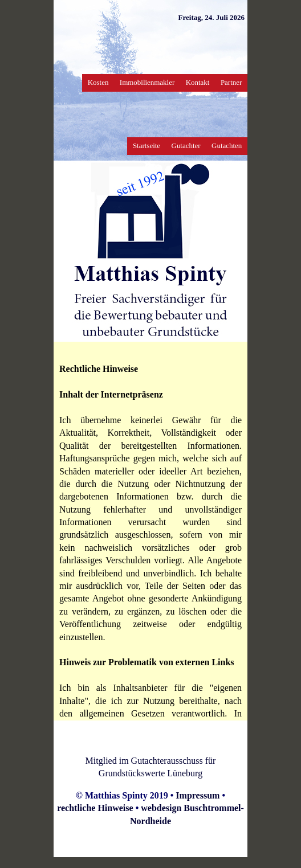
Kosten (98, 82)
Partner (231, 82)
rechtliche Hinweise (95, 808)
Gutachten (227, 146)
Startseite (147, 146)
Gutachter (186, 146)
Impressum (198, 795)
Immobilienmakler (147, 82)
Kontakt (198, 82)
